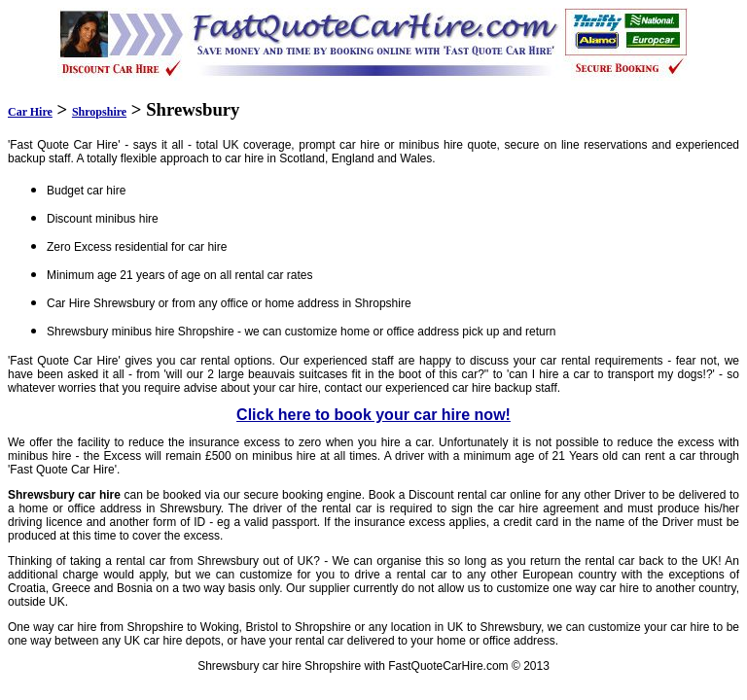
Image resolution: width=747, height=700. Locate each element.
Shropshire (99, 112)
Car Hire (30, 112)
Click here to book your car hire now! (373, 415)
